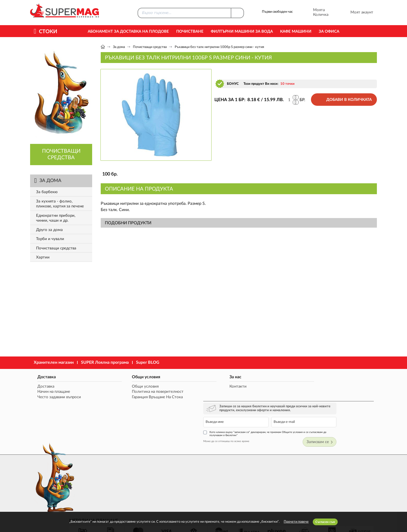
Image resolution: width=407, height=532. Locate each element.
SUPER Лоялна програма (105, 362)
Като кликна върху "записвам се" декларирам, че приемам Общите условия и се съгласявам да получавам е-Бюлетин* (315, 403)
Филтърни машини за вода (242, 31)
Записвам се (360, 412)
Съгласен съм (325, 522)
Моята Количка (314, 12)
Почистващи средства (150, 47)
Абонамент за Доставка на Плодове (128, 31)
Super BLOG (148, 362)
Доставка (45, 377)
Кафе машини (296, 31)
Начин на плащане (52, 392)
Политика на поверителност (136, 392)
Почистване (190, 31)
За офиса (329, 31)
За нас (192, 377)
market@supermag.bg (345, 472)
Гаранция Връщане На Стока (136, 397)
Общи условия (124, 377)
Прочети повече (296, 522)
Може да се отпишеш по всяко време (278, 411)
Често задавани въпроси (57, 397)
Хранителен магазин (54, 362)
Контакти (194, 386)
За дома (119, 47)
